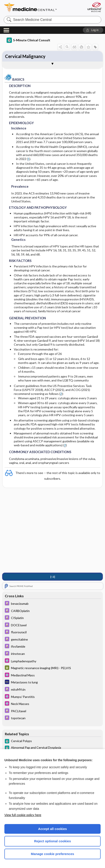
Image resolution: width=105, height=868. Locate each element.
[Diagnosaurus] (53, 682)
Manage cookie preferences (53, 854)
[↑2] (53, 577)
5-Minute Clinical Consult (28, 40)
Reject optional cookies (52, 841)
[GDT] (53, 668)
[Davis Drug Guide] (53, 604)
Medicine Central (38, 8)
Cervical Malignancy (25, 56)
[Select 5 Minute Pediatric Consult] (53, 661)
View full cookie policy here (23, 815)
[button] (93, 30)
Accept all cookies (53, 829)
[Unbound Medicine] (94, 7)
